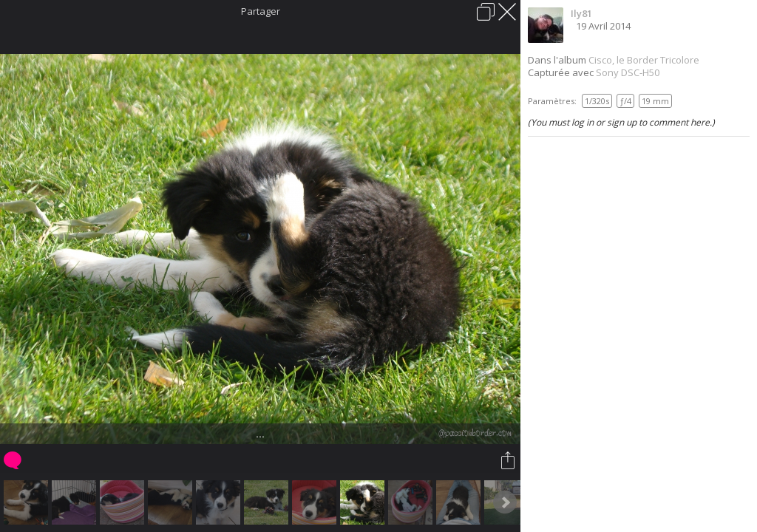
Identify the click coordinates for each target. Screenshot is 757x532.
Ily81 (581, 13)
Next (505, 502)
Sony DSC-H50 (628, 72)
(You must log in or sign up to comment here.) (621, 122)
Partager (261, 11)
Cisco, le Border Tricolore (644, 60)
